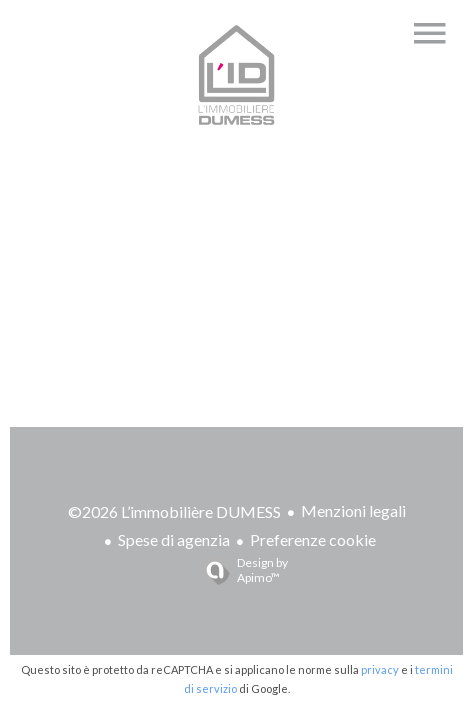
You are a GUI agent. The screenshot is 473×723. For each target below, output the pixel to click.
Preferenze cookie (313, 539)
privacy (380, 669)
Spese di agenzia (174, 539)
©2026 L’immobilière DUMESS (174, 511)
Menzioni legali (353, 510)
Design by (239, 570)
